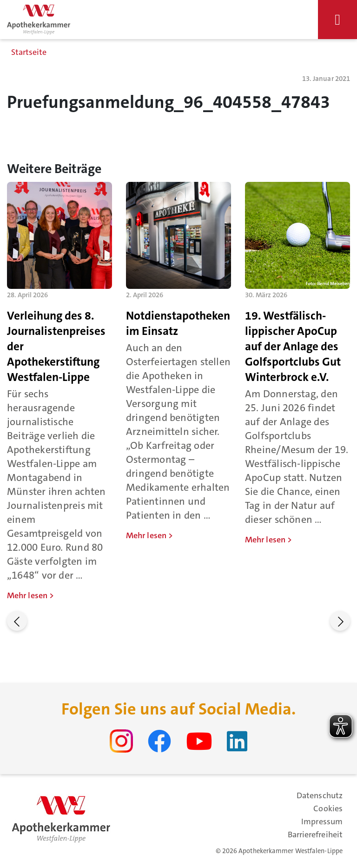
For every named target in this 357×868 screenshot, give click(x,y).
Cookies (328, 808)
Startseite (29, 52)
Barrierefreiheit (315, 835)
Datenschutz (320, 795)
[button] (17, 621)
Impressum (322, 821)
